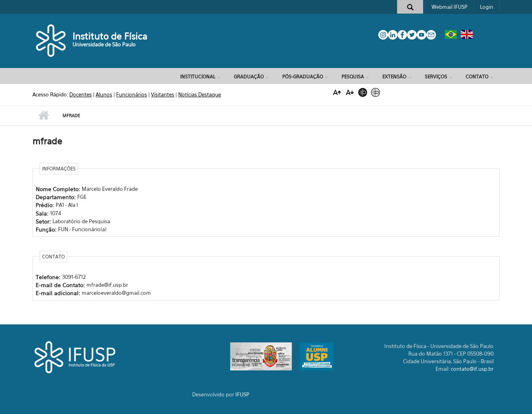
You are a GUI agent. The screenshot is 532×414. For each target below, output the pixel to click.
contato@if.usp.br (472, 369)
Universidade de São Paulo (104, 44)
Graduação (249, 77)
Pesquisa (353, 77)
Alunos (104, 94)
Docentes (80, 94)
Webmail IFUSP (450, 7)
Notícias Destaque (200, 94)
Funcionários (131, 94)
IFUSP (242, 394)
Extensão (394, 77)
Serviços (436, 77)
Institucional (198, 77)
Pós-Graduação (303, 77)
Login (487, 7)
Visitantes (163, 94)
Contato (477, 77)
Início (43, 116)
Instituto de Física (110, 36)
